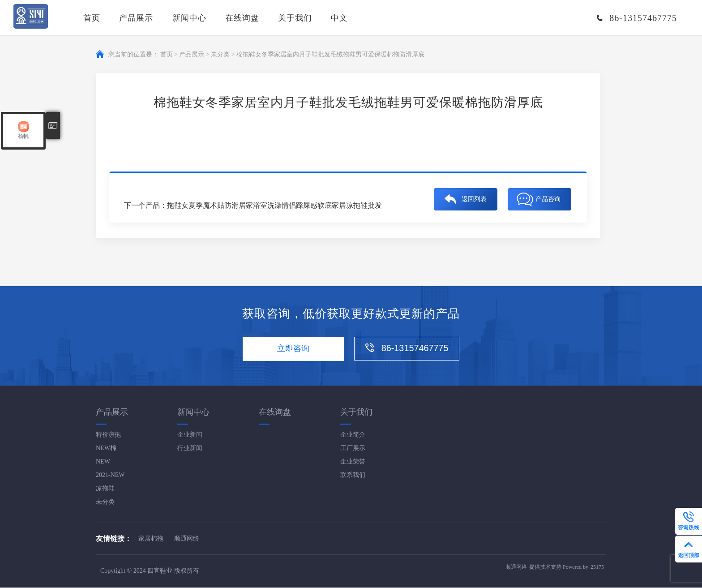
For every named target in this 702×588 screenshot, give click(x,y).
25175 (597, 568)
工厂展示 (353, 449)
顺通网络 (187, 539)
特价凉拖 (108, 435)
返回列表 (474, 198)
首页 (92, 18)
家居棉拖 (151, 539)
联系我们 (353, 475)
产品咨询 (548, 198)
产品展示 (136, 18)
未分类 (220, 54)
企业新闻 (190, 435)
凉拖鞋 (105, 489)
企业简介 (353, 435)
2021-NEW (110, 475)
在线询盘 (242, 18)
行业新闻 (190, 449)
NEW (103, 462)
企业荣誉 (353, 462)
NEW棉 (106, 449)
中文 (339, 18)
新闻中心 (189, 18)
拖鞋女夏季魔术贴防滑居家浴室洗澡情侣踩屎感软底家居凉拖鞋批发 (274, 206)
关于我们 (295, 18)
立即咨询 (292, 349)
